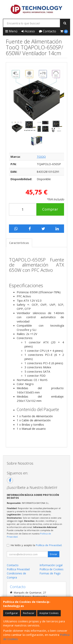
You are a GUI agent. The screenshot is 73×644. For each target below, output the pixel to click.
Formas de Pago (50, 573)
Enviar (54, 554)
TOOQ (41, 157)
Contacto (47, 31)
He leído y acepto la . (36, 545)
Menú (11, 31)
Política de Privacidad (49, 545)
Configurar (12, 613)
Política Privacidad (18, 569)
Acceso (28, 31)
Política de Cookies (51, 569)
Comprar (50, 209)
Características (19, 243)
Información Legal (51, 565)
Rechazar (29, 613)
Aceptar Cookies (49, 613)
